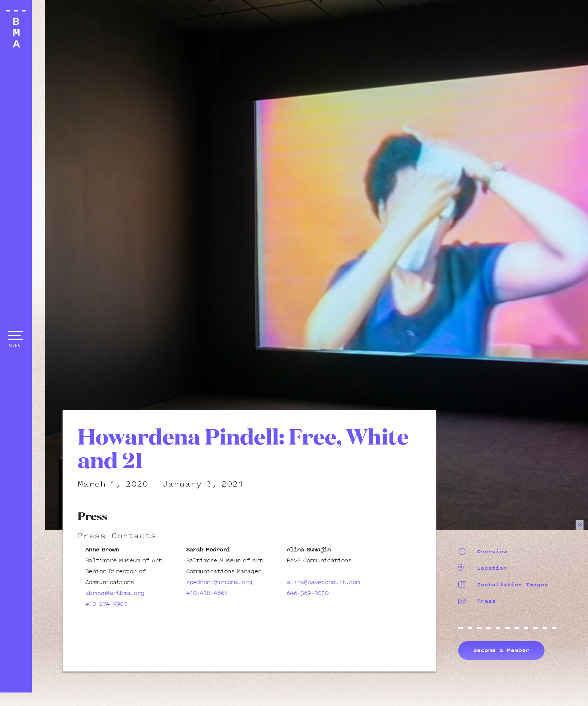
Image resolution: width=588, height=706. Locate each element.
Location (483, 568)
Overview (483, 551)
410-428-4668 (207, 593)
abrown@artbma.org (115, 593)
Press (477, 601)
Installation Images (503, 584)
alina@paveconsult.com (323, 582)
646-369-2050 (307, 593)
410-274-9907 (106, 604)
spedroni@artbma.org (219, 582)
